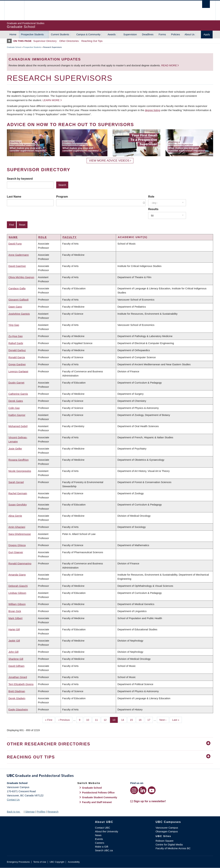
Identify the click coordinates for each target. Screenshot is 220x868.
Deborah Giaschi (18, 586)
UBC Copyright (57, 862)
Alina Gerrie (15, 516)
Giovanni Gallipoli (18, 300)
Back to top (15, 812)
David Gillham (16, 666)
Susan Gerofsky (18, 505)
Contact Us (13, 800)
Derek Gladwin (17, 698)
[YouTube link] (152, 790)
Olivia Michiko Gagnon (21, 277)
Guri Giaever (16, 552)
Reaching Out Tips (92, 41)
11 (98, 720)
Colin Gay (14, 408)
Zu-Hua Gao (16, 336)
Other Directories (69, 41)
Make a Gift (102, 847)
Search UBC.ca (104, 850)
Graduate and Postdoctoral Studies (110, 776)
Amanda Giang (17, 575)
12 (106, 720)
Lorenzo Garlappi (18, 371)
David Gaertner (17, 266)
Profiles (41, 812)
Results (153, 209)
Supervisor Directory (45, 41)
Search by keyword (20, 179)
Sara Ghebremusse (20, 534)
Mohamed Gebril (18, 426)
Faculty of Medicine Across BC (173, 848)
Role (151, 197)
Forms (162, 34)
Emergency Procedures (18, 862)
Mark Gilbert (15, 618)
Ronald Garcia (17, 357)
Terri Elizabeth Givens (21, 684)
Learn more (51, 100)
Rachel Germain (18, 493)
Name (13, 237)
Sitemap (30, 812)
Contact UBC (103, 828)
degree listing (153, 110)
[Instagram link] (134, 790)
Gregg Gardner (17, 364)
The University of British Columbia (14, 10)
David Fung (15, 244)
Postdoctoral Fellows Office (98, 793)
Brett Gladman (17, 691)
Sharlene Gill (16, 659)
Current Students (60, 34)
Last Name (14, 197)
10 (89, 720)
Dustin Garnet (16, 383)
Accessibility (74, 862)
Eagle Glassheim (18, 709)
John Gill (13, 652)
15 (133, 720)
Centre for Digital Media (169, 844)
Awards (112, 34)
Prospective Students (32, 34)
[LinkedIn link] (143, 790)
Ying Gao (14, 325)
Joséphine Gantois (19, 314)
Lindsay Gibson (17, 593)
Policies (175, 34)
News (98, 835)
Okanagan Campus (167, 831)
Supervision (130, 34)
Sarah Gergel (16, 482)
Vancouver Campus (167, 828)
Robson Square (164, 841)
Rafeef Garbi (16, 343)
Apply (207, 34)
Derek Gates (16, 401)
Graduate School (14, 47)
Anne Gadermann (19, 255)
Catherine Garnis (18, 394)
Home (13, 34)
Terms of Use (40, 862)
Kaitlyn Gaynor (17, 415)
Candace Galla (17, 288)
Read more (169, 65)
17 (150, 720)
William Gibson (17, 604)
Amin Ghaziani (17, 527)
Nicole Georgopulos (20, 471)
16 (141, 720)
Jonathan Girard (18, 677)
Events (99, 839)
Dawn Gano (15, 307)
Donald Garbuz (17, 350)
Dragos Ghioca (17, 545)
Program (62, 197)
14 (124, 720)
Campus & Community (88, 34)
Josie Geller (15, 449)
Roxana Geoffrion (18, 460)
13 (115, 720)
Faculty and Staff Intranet (97, 802)
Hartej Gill (14, 629)
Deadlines (148, 34)
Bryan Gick (15, 611)
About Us (190, 34)
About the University (107, 831)
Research (53, 812)
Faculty (70, 237)
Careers (100, 843)
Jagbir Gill (14, 641)
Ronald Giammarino (20, 563)
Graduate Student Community (100, 797)
